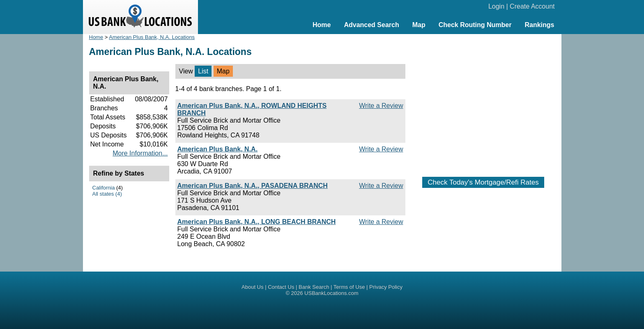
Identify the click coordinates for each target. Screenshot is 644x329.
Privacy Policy (386, 287)
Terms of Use (349, 287)
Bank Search (314, 287)
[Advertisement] (483, 101)
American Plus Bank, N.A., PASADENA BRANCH (253, 186)
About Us (252, 287)
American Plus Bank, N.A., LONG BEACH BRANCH (257, 222)
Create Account (532, 6)
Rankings (539, 25)
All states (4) (107, 194)
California (104, 188)
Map (419, 25)
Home (322, 25)
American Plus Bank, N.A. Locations (152, 37)
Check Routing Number (475, 25)
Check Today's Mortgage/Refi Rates (483, 182)
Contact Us (281, 287)
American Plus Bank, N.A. (218, 149)
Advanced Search (371, 25)
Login (496, 6)
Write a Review (381, 106)
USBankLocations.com (331, 293)
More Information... (140, 153)
